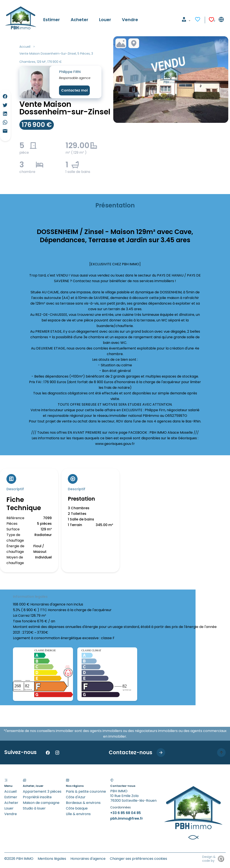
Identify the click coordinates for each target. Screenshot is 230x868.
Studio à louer (34, 808)
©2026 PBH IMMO (19, 859)
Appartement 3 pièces (42, 791)
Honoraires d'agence (88, 859)
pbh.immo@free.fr (127, 818)
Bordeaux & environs (83, 803)
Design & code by (209, 859)
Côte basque (77, 808)
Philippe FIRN (70, 72)
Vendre (11, 814)
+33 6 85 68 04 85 (126, 813)
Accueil (25, 47)
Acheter (11, 803)
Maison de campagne (41, 803)
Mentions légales (52, 859)
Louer (9, 808)
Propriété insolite (37, 797)
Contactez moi (74, 90)
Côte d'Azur (76, 797)
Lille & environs (78, 814)
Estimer (11, 797)
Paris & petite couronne (86, 791)
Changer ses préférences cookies (138, 859)
